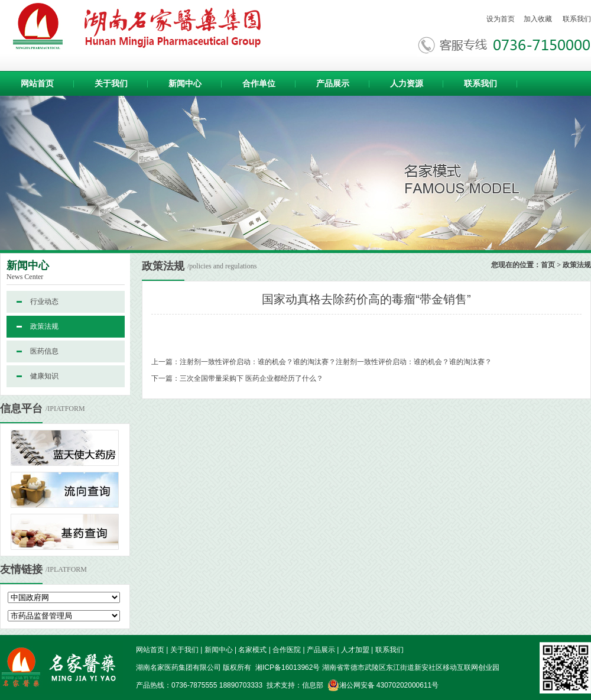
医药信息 (44, 351)
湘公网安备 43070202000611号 (383, 685)
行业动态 (44, 302)
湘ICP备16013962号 (287, 667)
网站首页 (37, 83)
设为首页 (501, 19)
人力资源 (407, 83)
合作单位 (259, 83)
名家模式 (252, 650)
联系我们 (577, 19)
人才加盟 (355, 650)
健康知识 (44, 376)
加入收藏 (538, 19)
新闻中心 (185, 83)
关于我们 (111, 83)
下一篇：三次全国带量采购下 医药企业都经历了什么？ (237, 378)
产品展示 (333, 83)
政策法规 (44, 326)
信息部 (313, 685)
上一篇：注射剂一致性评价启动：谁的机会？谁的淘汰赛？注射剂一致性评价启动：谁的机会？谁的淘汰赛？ (322, 362)
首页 (548, 265)
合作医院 (287, 650)
